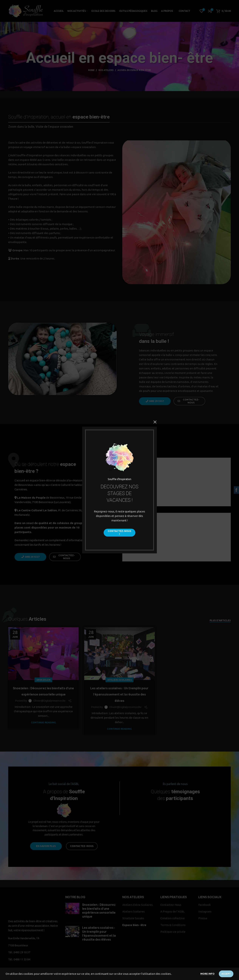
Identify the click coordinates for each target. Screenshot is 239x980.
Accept (226, 974)
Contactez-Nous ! (119, 532)
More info (207, 974)
